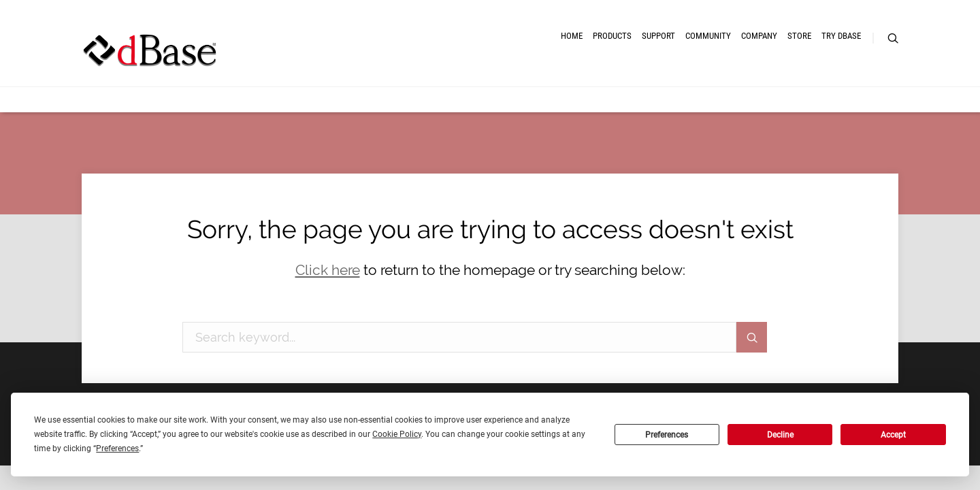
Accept (893, 435)
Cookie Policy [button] (397, 434)
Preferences (667, 435)
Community (611, 60)
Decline (780, 435)
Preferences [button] (117, 448)
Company (689, 60)
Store (753, 60)
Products (463, 60)
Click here (328, 270)
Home (398, 60)
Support (535, 60)
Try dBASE (819, 60)
